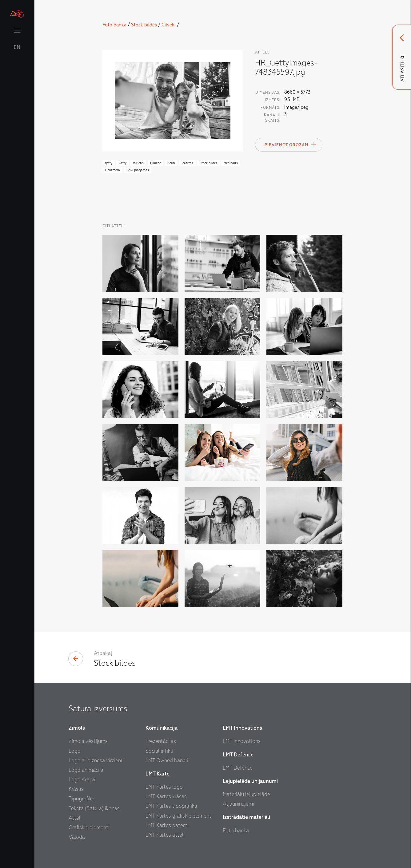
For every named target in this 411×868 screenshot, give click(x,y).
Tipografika (82, 799)
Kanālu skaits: (272, 118)
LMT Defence (238, 768)
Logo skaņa (82, 780)
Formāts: (271, 108)
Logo (75, 751)
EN (17, 47)
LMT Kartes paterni (167, 825)
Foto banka (114, 25)
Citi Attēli (114, 226)
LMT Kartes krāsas (166, 797)
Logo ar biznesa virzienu (96, 761)
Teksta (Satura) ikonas (94, 809)
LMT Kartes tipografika (171, 806)
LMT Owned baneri (167, 761)
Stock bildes (144, 25)
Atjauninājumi (238, 804)
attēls (262, 52)
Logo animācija (86, 770)
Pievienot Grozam (291, 144)
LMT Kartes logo (164, 787)
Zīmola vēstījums (88, 741)
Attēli (75, 818)
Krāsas (76, 789)
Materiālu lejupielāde (246, 794)
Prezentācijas (161, 741)
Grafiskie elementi (89, 828)
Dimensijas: (268, 93)
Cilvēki (169, 25)
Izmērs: (273, 100)
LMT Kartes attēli (165, 835)
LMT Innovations (242, 741)
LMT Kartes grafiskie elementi (179, 816)
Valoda (77, 837)
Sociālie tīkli (159, 751)
